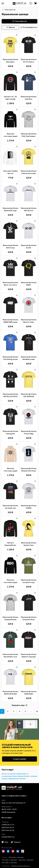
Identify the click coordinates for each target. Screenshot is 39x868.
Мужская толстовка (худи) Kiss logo (10, 581)
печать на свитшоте (10, 774)
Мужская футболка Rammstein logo (10, 209)
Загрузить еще (19, 705)
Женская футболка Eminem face (29, 544)
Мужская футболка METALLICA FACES (10, 395)
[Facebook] (8, 851)
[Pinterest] (13, 851)
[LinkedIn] (18, 851)
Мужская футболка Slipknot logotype (29, 656)
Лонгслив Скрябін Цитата (10, 172)
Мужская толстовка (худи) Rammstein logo (10, 135)
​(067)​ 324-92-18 (8, 830)
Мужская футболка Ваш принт (10, 61)
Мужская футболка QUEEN (29, 507)
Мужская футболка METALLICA (29, 209)
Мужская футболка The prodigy (29, 432)
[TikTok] (23, 851)
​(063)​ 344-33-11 (8, 828)
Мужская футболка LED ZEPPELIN (29, 395)
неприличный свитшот (17, 779)
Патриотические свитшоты (21, 866)
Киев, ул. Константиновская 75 (13, 803)
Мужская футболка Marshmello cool (10, 656)
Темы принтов (10, 10)
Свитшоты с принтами (26, 860)
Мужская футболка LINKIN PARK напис (10, 321)
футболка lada (15, 776)
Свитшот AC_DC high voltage (10, 98)
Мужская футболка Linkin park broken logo (29, 172)
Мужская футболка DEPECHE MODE (10, 693)
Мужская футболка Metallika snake (29, 358)
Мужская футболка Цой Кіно (29, 98)
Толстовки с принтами (9, 860)
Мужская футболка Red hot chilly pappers (29, 321)
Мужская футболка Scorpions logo (29, 581)
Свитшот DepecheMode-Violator (10, 544)
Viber (5, 842)
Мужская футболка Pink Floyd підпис (29, 135)
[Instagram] (3, 851)
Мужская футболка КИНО (29, 284)
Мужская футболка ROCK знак (10, 247)
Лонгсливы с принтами (9, 863)
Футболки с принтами (16, 857)
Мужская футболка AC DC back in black (29, 61)
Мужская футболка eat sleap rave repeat (10, 507)
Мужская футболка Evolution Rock (29, 618)
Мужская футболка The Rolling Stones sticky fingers (10, 358)
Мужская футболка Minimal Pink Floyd (29, 470)
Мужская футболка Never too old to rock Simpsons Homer (10, 284)
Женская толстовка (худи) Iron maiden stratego (10, 470)
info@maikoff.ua (8, 837)
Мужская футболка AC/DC (29, 247)
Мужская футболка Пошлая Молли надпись (10, 618)
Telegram (16, 842)
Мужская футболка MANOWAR (29, 693)
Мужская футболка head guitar (10, 432)
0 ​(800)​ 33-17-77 (8, 825)
